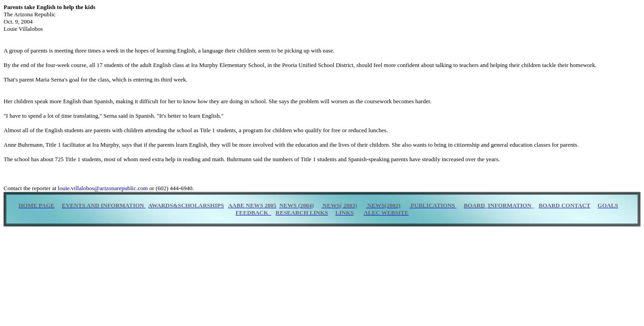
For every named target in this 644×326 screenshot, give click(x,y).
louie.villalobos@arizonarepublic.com (103, 188)
